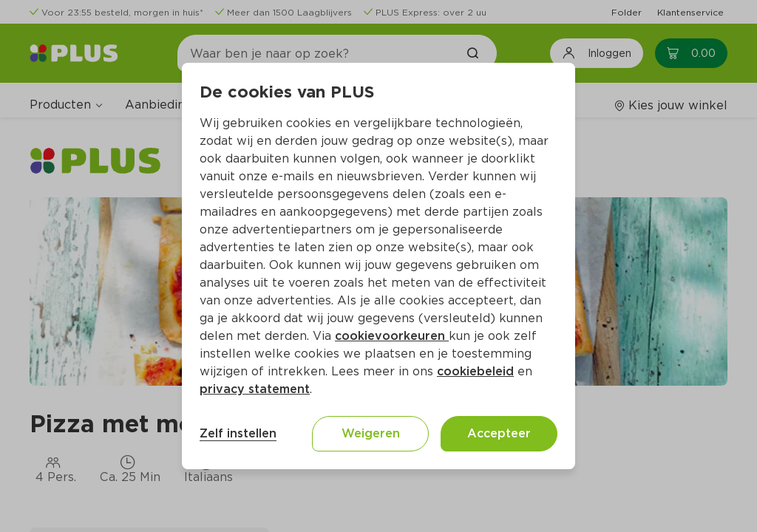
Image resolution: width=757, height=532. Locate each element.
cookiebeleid (475, 371)
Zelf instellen (238, 433)
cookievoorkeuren (392, 336)
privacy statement (255, 389)
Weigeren (371, 433)
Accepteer (499, 433)
